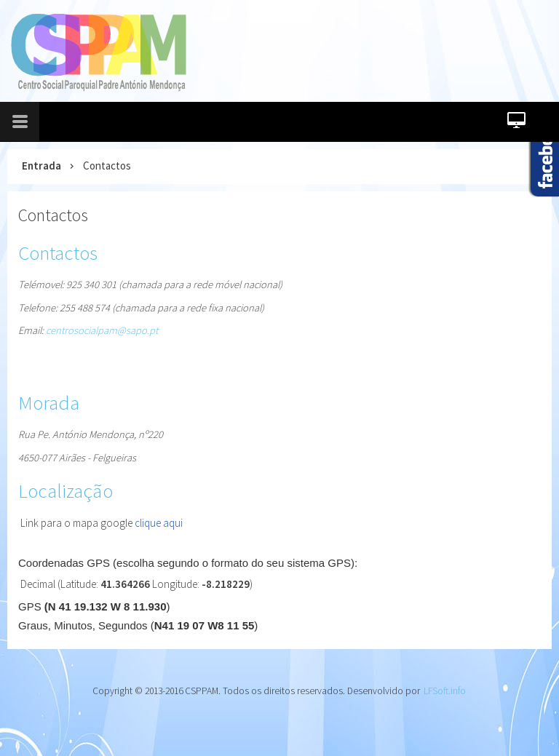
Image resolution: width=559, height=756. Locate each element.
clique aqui (159, 523)
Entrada (41, 166)
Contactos (53, 215)
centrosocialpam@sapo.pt (102, 330)
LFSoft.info (445, 691)
